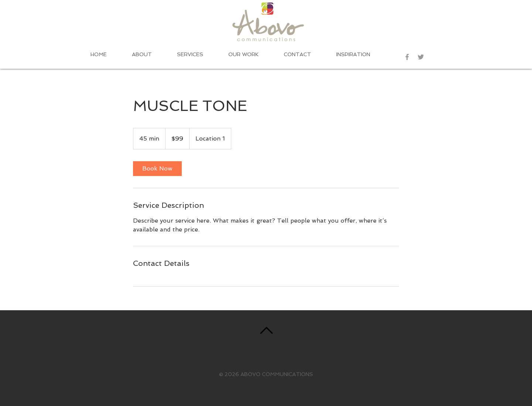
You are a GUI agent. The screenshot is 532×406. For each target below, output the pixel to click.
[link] (157, 169)
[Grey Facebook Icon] (407, 57)
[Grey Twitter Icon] (421, 57)
